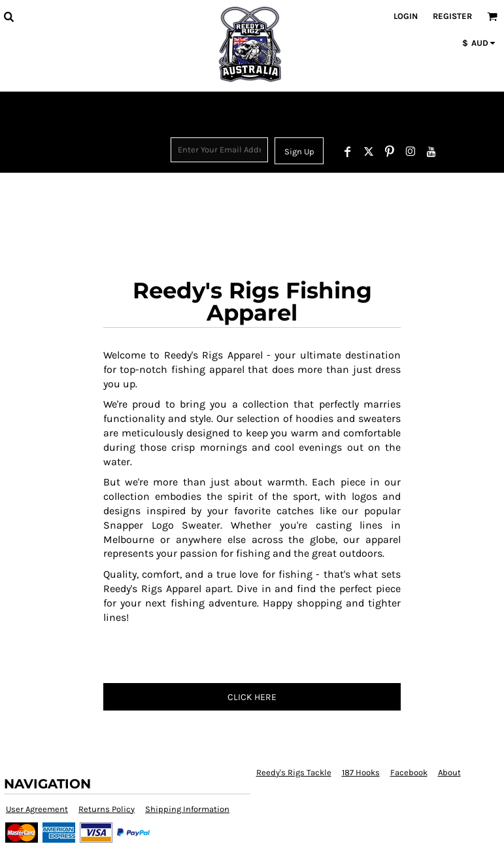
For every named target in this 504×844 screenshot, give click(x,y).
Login (406, 16)
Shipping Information (187, 809)
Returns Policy (107, 809)
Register (452, 16)
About (449, 772)
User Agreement (37, 809)
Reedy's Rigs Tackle (294, 772)
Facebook (409, 772)
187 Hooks (361, 772)
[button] (8, 16)
